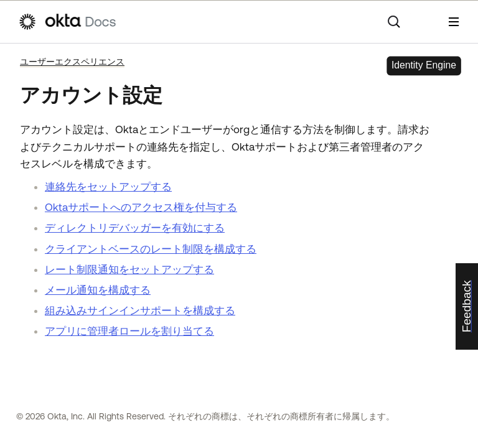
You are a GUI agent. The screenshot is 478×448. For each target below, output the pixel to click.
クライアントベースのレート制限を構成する (151, 249)
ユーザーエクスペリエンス (72, 62)
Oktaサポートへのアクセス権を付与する (141, 207)
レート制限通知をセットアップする (129, 269)
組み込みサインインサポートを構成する (140, 310)
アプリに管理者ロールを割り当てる (129, 331)
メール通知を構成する (98, 290)
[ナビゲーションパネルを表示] (454, 22)
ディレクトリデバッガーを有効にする (135, 228)
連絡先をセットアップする (108, 187)
